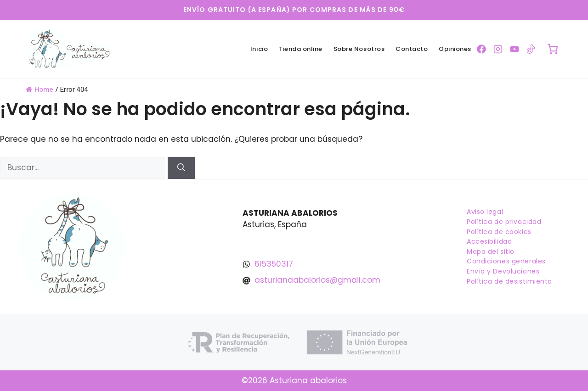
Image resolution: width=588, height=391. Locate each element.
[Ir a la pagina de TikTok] (531, 49)
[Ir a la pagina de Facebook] (481, 49)
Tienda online (301, 49)
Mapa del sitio (491, 251)
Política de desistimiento (509, 281)
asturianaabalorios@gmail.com (317, 280)
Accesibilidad (489, 241)
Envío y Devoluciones (503, 271)
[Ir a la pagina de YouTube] (514, 49)
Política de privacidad (504, 222)
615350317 (274, 264)
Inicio (259, 49)
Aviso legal (485, 212)
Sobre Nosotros (359, 49)
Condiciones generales (506, 261)
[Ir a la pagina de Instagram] (498, 49)
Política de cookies (499, 232)
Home (39, 89)
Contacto (412, 49)
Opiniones (455, 49)
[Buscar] (181, 168)
